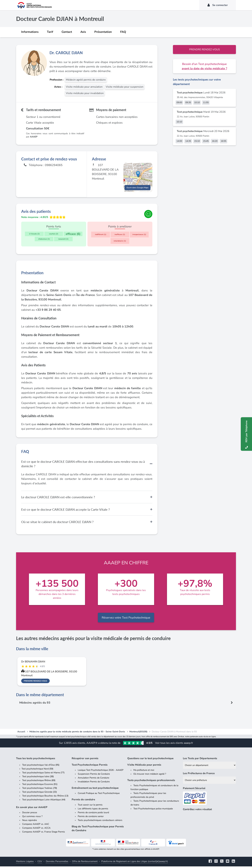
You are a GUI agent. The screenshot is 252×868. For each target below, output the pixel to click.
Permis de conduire (83, 801)
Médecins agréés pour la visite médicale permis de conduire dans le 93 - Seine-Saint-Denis (77, 733)
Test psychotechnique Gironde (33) (39, 793)
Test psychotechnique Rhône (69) (39, 782)
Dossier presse (30, 814)
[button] (138, 175)
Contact (67, 32)
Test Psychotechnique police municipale (153, 810)
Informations (30, 32)
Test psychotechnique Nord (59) (37, 770)
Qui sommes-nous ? (32, 818)
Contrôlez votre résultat (197, 811)
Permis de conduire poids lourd (93, 814)
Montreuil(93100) (138, 733)
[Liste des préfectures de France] (209, 782)
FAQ (123, 32)
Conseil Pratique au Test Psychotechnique (99, 795)
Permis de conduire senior (91, 818)
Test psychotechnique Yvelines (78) (40, 790)
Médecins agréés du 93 (35, 704)
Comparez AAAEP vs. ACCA (36, 830)
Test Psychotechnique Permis (90, 766)
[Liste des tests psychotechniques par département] (209, 767)
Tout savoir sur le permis (90, 806)
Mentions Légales (25, 863)
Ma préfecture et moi (144, 772)
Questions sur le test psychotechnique (150, 760)
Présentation (103, 32)
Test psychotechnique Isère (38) (38, 778)
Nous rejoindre (29, 822)
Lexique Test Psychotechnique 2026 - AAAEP (101, 772)
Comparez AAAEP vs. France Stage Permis (44, 833)
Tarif (50, 32)
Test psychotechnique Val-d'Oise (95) (41, 766)
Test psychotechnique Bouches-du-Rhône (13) (45, 797)
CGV (40, 863)
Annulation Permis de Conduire (93, 779)
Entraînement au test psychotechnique (95, 790)
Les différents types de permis (93, 810)
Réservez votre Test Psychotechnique (126, 619)
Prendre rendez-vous (205, 50)
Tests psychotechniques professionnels (151, 782)
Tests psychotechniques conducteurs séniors (100, 822)
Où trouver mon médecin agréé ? (150, 775)
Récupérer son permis (85, 760)
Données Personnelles (57, 863)
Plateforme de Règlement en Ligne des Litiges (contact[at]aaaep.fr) (135, 863)
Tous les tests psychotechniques (36, 760)
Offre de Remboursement (85, 863)
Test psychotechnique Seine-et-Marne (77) (43, 774)
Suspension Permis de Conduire (94, 775)
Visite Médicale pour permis (144, 766)
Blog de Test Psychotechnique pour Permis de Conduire (98, 830)
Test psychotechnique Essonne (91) (40, 786)
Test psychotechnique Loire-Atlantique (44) (44, 801)
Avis (83, 32)
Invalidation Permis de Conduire (94, 783)
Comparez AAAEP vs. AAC (36, 826)
